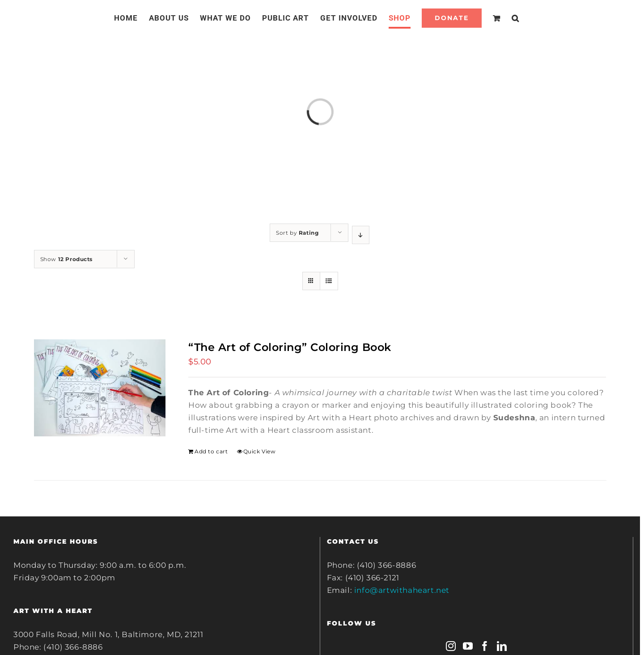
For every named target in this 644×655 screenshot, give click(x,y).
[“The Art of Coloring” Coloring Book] (100, 388)
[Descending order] (361, 235)
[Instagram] (451, 646)
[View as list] (329, 281)
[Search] (515, 18)
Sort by (297, 233)
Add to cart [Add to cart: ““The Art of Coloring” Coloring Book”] (211, 451)
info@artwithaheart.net (402, 590)
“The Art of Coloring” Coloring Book (290, 347)
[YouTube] (468, 646)
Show (67, 259)
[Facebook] (485, 646)
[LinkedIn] (502, 646)
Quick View (260, 451)
